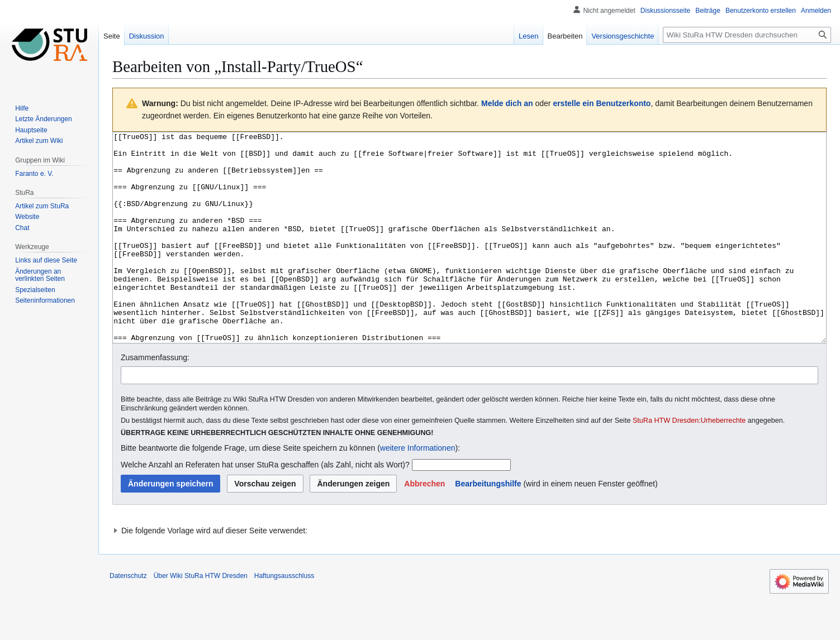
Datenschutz (128, 618)
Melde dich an (507, 103)
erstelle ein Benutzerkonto (602, 103)
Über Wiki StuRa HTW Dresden (201, 618)
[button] (424, 526)
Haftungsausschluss (284, 618)
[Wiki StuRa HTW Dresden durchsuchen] (747, 35)
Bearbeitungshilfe (488, 526)
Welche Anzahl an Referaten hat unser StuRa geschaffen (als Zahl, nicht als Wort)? (265, 507)
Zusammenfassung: (155, 399)
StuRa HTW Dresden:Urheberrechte (689, 462)
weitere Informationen (418, 490)
